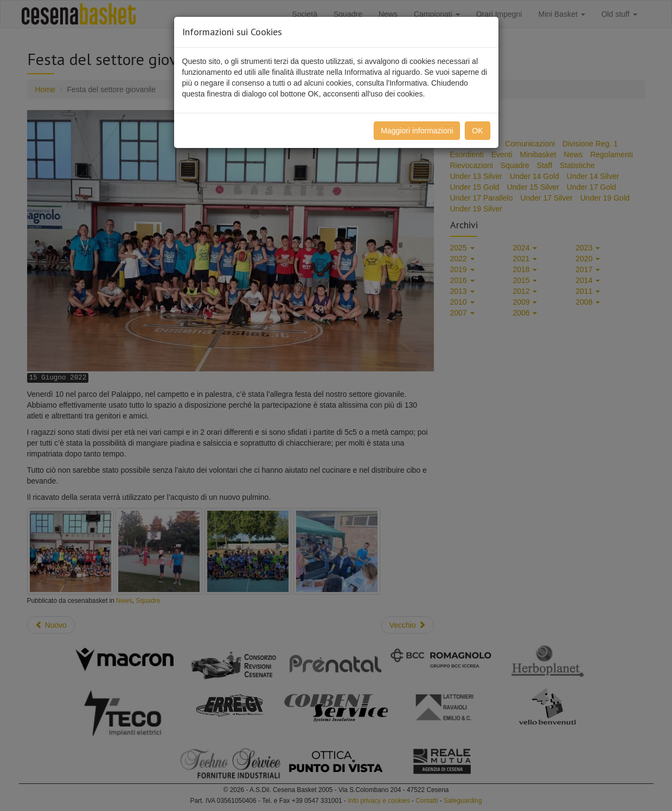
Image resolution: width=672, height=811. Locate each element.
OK (477, 131)
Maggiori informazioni (417, 131)
